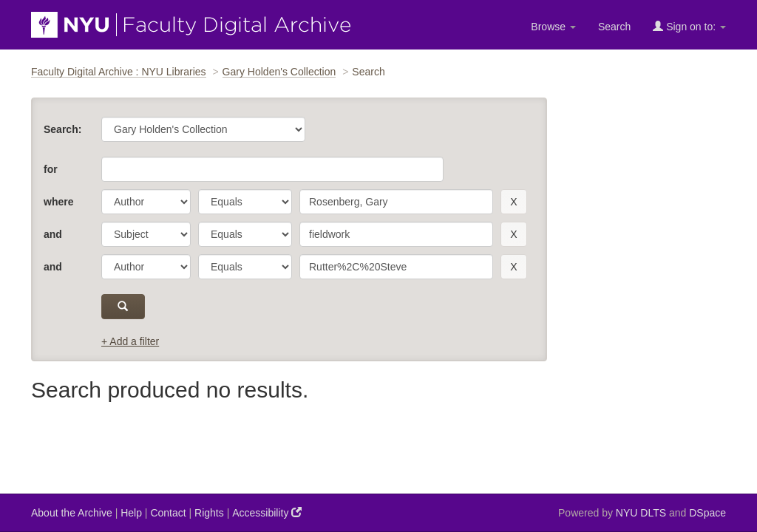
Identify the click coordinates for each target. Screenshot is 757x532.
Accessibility (267, 512)
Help (131, 513)
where (58, 202)
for (51, 169)
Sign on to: (689, 26)
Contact (168, 513)
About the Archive (72, 513)
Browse (553, 27)
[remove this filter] (513, 202)
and (53, 234)
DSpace (707, 513)
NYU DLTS (641, 513)
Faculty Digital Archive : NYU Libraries (119, 72)
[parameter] (146, 202)
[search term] (396, 202)
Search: (62, 129)
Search (614, 27)
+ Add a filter (130, 341)
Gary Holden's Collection (279, 72)
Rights (209, 513)
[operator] (245, 202)
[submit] (123, 307)
